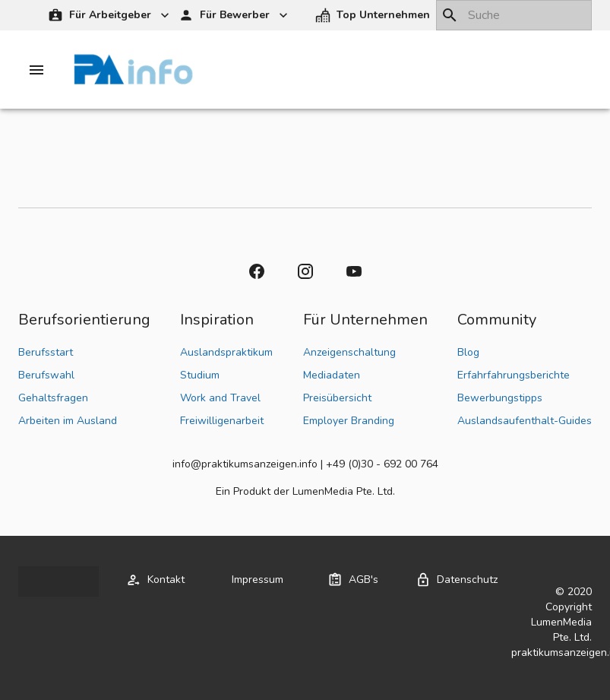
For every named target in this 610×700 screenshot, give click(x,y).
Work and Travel (220, 398)
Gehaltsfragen (53, 398)
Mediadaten (332, 375)
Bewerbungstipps (500, 398)
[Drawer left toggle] (36, 70)
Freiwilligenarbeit (222, 421)
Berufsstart (46, 352)
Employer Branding (349, 421)
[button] (374, 16)
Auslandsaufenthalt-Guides (525, 421)
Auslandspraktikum (226, 352)
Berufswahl (46, 375)
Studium (200, 375)
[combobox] (514, 15)
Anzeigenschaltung (349, 352)
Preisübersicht (337, 398)
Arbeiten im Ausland (68, 421)
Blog (468, 352)
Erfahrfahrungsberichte (514, 375)
